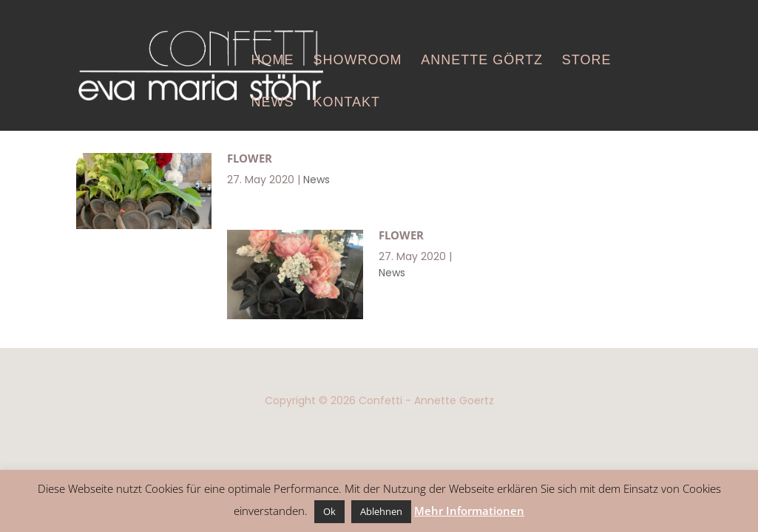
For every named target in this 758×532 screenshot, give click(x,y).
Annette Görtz (482, 60)
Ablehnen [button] (381, 511)
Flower (250, 158)
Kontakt (346, 102)
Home (273, 60)
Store (587, 60)
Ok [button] (329, 511)
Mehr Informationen (469, 511)
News (273, 102)
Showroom (357, 60)
